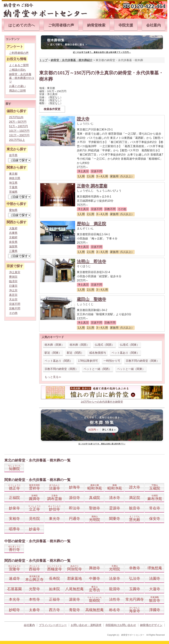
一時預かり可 (112, 361)
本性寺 (34, 599)
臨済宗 (13, 281)
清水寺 (115, 498)
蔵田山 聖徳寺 (91, 299)
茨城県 (13, 192)
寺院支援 (126, 25)
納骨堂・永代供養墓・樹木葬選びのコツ (22, 78)
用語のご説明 (17, 91)
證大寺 (83, 119)
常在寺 (155, 508)
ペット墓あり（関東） (125, 353)
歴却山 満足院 (91, 224)
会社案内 (153, 25)
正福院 (14, 498)
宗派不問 (15, 304)
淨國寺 (155, 610)
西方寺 (54, 610)
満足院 (135, 498)
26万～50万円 (18, 122)
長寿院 (54, 578)
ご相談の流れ (17, 70)
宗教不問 (15, 309)
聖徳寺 (95, 508)
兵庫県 (13, 233)
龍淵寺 (115, 589)
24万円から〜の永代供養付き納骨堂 (102, 402)
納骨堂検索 (96, 25)
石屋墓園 (14, 589)
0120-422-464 (148, 6)
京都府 (13, 237)
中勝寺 (95, 578)
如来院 (54, 589)
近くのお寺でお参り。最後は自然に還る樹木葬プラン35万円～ (102, 52)
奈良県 (13, 242)
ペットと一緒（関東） (131, 369)
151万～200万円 (19, 135)
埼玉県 (13, 183)
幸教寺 (135, 568)
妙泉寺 (14, 508)
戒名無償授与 (98, 353)
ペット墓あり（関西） (59, 361)
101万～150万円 (19, 131)
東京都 (13, 174)
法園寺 (155, 578)
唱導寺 (14, 529)
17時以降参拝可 (88, 361)
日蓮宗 (13, 286)
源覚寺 (74, 599)
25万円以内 (16, 117)
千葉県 (13, 187)
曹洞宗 (13, 277)
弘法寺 (135, 578)
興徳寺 (95, 568)
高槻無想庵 (95, 610)
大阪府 (13, 228)
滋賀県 (13, 247)
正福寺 (54, 599)
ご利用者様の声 (61, 25)
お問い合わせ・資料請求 (86, 625)
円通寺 (74, 519)
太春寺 (34, 610)
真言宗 (13, 295)
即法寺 (74, 508)
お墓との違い (17, 86)
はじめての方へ (22, 25)
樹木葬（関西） (79, 345)
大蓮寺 (155, 589)
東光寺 (54, 519)
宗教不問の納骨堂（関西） (61, 369)
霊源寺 (115, 508)
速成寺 (14, 578)
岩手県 (13, 155)
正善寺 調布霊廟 (92, 186)
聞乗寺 (115, 519)
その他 (13, 313)
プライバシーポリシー (53, 625)
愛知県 (13, 210)
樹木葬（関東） (54, 345)
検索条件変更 (52, 109)
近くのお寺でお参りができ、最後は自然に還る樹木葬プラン (102, 444)
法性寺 (115, 599)
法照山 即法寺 (91, 261)
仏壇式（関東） (130, 345)
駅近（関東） (53, 353)
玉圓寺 (135, 589)
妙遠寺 (34, 529)
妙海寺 (74, 487)
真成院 (95, 498)
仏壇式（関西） (105, 345)
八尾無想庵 (74, 589)
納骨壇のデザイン (151, 625)
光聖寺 (34, 589)
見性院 (34, 519)
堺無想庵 (155, 568)
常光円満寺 (135, 599)
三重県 (13, 251)
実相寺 (14, 519)
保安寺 (155, 519)
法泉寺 (115, 578)
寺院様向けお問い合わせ (121, 625)
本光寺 (14, 599)
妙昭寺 (14, 610)
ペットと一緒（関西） (98, 369)
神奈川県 (15, 178)
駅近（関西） (75, 353)
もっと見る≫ (53, 377)
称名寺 (115, 610)
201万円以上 (17, 140)
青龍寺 (74, 610)
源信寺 (74, 498)
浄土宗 (13, 290)
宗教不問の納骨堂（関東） (143, 361)
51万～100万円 (19, 126)
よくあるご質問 (19, 65)
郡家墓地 (75, 578)
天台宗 (13, 299)
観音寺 (135, 508)
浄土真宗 (15, 272)
